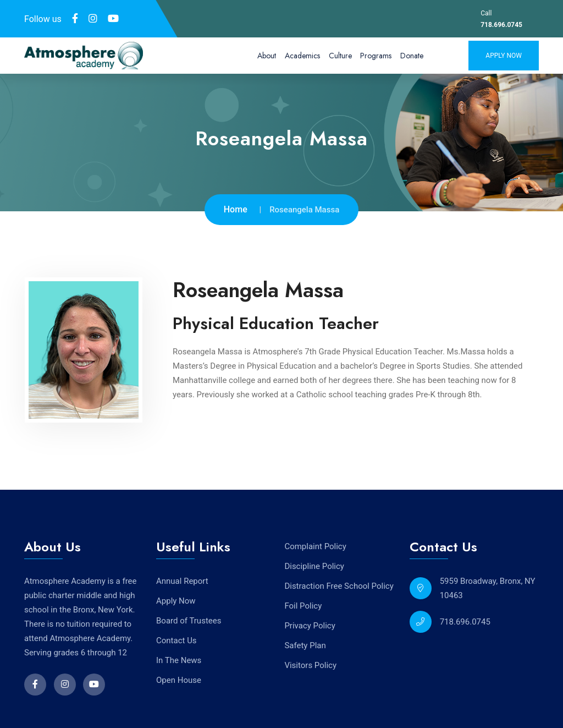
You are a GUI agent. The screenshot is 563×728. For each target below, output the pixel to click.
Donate (412, 56)
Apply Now (504, 56)
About (267, 56)
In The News (179, 660)
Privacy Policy (310, 625)
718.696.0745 (501, 25)
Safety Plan (305, 644)
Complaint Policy (315, 545)
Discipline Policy (314, 565)
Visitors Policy (310, 664)
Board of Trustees (189, 620)
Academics (302, 56)
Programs (376, 56)
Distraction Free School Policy (339, 585)
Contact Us (176, 640)
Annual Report (182, 581)
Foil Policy (303, 605)
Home (236, 209)
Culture (340, 56)
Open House (179, 680)
